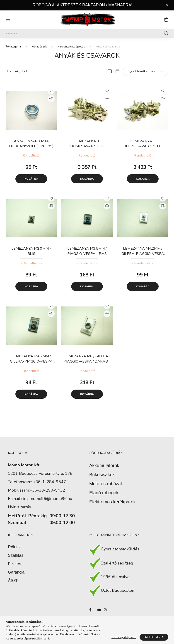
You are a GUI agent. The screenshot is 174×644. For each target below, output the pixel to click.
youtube (99, 610)
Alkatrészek (39, 47)
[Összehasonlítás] (51, 99)
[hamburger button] (8, 20)
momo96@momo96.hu (51, 499)
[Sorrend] (146, 71)
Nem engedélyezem (124, 637)
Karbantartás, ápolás (71, 47)
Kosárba (31, 179)
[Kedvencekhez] (51, 91)
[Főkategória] (13, 47)
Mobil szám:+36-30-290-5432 (36, 490)
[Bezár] (167, 5)
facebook (90, 610)
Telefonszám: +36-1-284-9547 (37, 482)
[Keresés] (87, 33)
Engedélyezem (154, 637)
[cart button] (166, 20)
